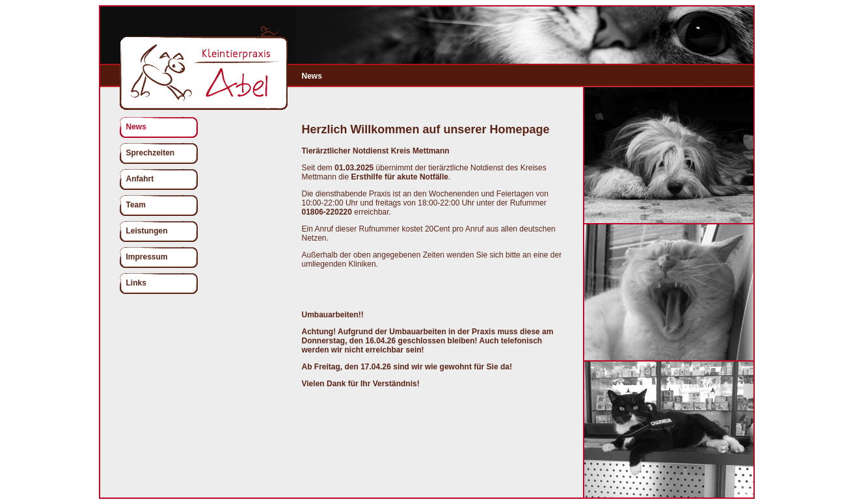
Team (136, 205)
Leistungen (147, 231)
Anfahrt (140, 179)
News (136, 127)
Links (136, 283)
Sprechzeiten (151, 153)
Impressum (147, 257)
